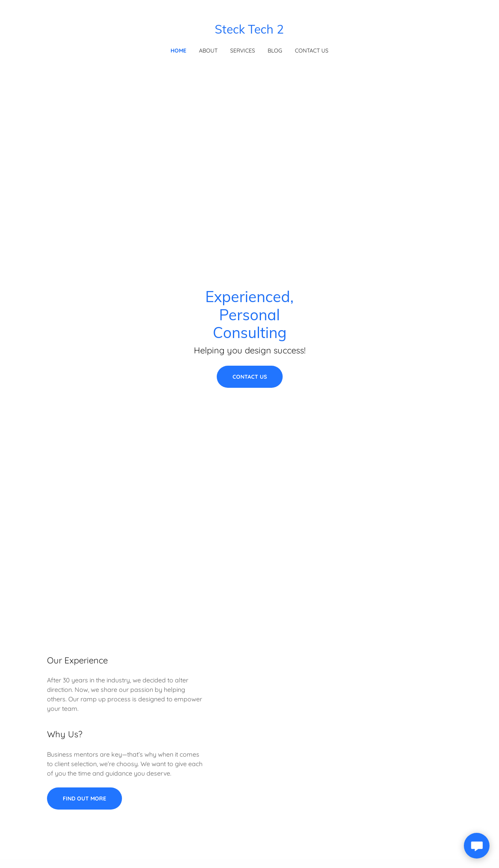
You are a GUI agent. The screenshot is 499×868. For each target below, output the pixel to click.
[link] (249, 31)
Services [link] (243, 51)
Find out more (84, 798)
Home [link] (178, 51)
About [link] (208, 51)
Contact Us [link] (312, 51)
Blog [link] (275, 51)
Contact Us (250, 377)
